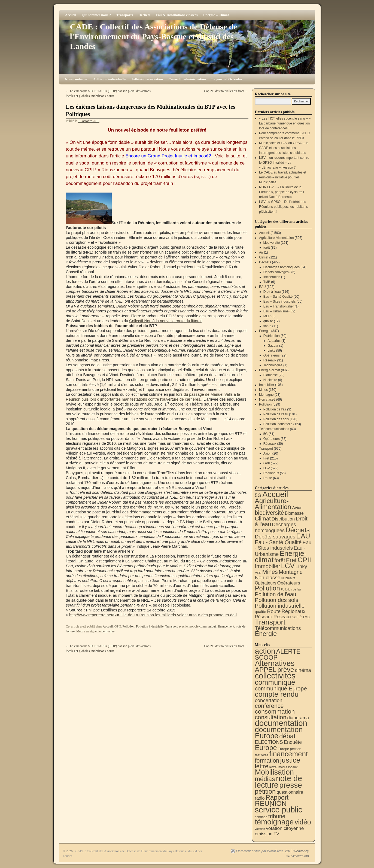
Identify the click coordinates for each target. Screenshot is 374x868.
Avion (267, 453)
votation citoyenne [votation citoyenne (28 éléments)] (285, 828)
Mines (263, 390)
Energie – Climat (216, 15)
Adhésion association (147, 79)
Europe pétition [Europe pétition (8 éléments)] (290, 749)
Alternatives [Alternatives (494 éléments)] (275, 663)
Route (268, 478)
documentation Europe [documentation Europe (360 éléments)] (279, 733)
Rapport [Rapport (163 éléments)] (277, 797)
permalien (108, 631)
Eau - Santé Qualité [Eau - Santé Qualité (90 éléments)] (278, 542)
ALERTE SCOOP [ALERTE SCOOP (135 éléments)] (278, 654)
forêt (267, 248)
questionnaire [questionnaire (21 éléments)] (290, 792)
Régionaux (271, 473)
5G (266, 434)
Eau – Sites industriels (280, 301)
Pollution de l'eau (276, 414)
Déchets (144, 15)
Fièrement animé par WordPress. (260, 851)
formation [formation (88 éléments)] (267, 761)
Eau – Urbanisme (276, 311)
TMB (267, 282)
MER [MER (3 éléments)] (258, 573)
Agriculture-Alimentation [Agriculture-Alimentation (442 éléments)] (273, 504)
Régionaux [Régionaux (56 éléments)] (293, 611)
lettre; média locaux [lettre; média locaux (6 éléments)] (284, 767)
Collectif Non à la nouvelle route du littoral (165, 321)
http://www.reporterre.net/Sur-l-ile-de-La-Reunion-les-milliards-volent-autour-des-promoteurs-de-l (153, 615)
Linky (271, 351)
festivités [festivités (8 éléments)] (262, 755)
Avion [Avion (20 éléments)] (297, 508)
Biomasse (271, 375)
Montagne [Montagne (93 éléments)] (291, 572)
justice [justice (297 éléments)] (290, 760)
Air (261, 252)
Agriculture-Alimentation (276, 238)
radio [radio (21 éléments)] (260, 798)
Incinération (272, 277)
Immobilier (267, 385)
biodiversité (272, 243)
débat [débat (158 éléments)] (287, 736)
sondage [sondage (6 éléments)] (261, 817)
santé (267, 326)
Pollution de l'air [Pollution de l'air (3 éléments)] (291, 589)
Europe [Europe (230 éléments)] (266, 748)
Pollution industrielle (150, 626)
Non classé (267, 400)
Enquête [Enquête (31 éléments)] (293, 742)
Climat (264, 257)
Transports (125, 15)
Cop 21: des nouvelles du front (226, 91)
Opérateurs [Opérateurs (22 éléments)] (266, 583)
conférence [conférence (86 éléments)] (269, 706)
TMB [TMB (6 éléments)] (306, 617)
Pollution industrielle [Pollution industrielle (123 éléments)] (280, 606)
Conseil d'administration (187, 79)
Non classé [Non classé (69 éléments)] (268, 578)
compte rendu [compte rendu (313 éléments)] (277, 694)
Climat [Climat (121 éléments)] (263, 518)
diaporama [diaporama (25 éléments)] (298, 718)
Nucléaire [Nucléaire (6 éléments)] (288, 578)
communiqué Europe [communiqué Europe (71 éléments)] (281, 688)
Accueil (71, 15)
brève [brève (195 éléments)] (286, 670)
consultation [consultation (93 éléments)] (271, 717)
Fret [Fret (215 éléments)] (291, 560)
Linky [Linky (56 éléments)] (301, 566)
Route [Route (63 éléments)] (274, 611)
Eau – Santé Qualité (278, 297)
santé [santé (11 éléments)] (297, 617)
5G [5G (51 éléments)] (258, 495)
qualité (268, 321)
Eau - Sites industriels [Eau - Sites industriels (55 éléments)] (283, 545)
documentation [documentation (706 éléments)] (281, 723)
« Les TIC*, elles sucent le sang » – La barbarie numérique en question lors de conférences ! (285, 123)
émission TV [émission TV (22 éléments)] (267, 834)
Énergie (265, 331)
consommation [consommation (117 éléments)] (275, 712)
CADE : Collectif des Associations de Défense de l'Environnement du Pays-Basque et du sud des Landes (154, 36)
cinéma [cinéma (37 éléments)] (303, 670)
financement (226, 626)
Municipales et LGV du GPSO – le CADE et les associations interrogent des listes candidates (284, 148)
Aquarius (274, 341)
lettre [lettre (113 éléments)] (262, 766)
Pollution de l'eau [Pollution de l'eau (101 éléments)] (276, 594)
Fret (266, 458)
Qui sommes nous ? (96, 15)
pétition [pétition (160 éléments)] (265, 791)
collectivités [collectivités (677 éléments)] (275, 676)
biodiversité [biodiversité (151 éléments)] (270, 513)
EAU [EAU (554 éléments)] (303, 536)
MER (267, 316)
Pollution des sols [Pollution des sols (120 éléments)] (277, 600)
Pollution (128, 626)
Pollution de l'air (275, 409)
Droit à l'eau (272, 292)
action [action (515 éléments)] (265, 651)
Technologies (273, 365)
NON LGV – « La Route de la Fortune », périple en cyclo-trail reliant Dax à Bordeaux (282, 192)
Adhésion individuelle (110, 79)
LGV (267, 468)
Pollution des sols (276, 419)
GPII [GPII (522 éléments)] (304, 560)
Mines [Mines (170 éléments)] (270, 572)
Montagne (266, 395)
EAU (262, 287)
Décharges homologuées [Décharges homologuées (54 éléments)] (276, 527)
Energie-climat (270, 370)
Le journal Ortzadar (227, 79)
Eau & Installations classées (177, 15)
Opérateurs (272, 355)
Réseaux (270, 360)
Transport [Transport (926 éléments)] (270, 622)
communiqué (208, 626)
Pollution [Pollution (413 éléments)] (267, 588)
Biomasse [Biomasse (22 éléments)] (294, 513)
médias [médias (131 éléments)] (265, 779)
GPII (118, 626)
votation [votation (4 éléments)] (260, 829)
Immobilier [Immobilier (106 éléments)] (268, 566)
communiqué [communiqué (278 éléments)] (275, 682)
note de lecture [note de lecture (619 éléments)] (279, 782)
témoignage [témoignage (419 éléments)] (274, 822)
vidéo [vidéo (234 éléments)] (303, 822)
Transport (171, 626)
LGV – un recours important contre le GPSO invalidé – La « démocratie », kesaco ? (284, 163)
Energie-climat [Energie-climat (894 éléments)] (281, 557)
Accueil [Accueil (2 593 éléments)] (275, 494)
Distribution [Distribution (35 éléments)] (283, 519)
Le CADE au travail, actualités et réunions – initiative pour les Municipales (283, 177)
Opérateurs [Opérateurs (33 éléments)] (288, 583)
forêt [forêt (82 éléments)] (280, 560)
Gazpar (273, 346)
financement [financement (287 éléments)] (289, 754)
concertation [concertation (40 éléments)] (269, 700)
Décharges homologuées (282, 267)
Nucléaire (270, 380)
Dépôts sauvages (276, 272)
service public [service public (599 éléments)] (279, 810)
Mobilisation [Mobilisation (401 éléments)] (274, 772)
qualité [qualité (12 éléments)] (261, 612)
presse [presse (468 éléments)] (291, 785)
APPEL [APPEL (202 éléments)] (266, 670)
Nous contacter (76, 79)
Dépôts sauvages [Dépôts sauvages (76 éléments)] (275, 537)
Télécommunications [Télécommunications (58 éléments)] (278, 628)
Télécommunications (274, 429)
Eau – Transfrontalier (279, 306)
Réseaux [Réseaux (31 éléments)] (282, 617)
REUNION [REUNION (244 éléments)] (271, 803)
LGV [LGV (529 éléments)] (288, 566)
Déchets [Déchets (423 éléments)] (298, 530)
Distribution (272, 336)
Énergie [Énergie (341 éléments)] (266, 634)
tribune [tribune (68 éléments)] (277, 816)
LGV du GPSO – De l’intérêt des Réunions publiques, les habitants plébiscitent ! (283, 207)
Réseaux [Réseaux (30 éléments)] (264, 617)
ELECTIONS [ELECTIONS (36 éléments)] (269, 742)
